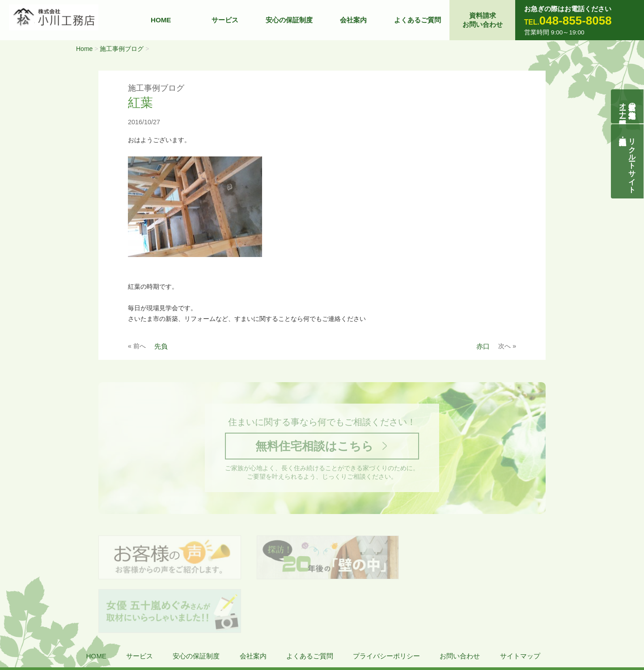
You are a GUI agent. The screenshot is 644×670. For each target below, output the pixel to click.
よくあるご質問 (417, 20)
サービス (225, 20)
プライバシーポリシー (386, 604)
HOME (161, 20)
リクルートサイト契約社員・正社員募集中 (633, 161)
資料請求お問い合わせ (483, 20)
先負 (161, 346)
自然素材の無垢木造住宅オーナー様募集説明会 (628, 106)
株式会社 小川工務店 (67, 630)
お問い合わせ (460, 604)
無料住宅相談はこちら (314, 446)
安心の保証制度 (289, 20)
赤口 (483, 346)
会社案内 (353, 20)
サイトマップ (520, 604)
